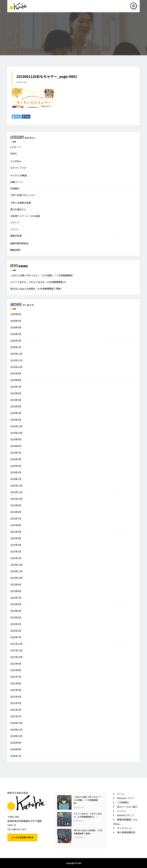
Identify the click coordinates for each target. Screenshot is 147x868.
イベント (122, 811)
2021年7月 (16, 677)
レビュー (15, 229)
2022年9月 (16, 584)
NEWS (13, 153)
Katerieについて (126, 798)
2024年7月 (16, 453)
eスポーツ (15, 147)
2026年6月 (16, 314)
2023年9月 (16, 505)
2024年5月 (16, 459)
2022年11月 (16, 571)
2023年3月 (16, 545)
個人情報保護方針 (126, 832)
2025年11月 (16, 360)
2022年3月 (16, 624)
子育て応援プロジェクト (23, 195)
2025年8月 (16, 380)
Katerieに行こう (126, 815)
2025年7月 (16, 387)
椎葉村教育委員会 (19, 243)
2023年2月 (16, 551)
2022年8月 (16, 591)
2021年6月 (16, 683)
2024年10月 (16, 433)
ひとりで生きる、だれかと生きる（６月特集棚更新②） (39, 282)
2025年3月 (16, 413)
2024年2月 (16, 472)
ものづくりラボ (18, 168)
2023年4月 (16, 538)
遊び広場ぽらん (18, 209)
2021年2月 (16, 710)
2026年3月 (16, 334)
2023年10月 (16, 499)
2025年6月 (16, 393)
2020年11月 (16, 730)
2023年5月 (16, 532)
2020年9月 (16, 743)
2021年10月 (16, 657)
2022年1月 (16, 637)
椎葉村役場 (16, 236)
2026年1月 (16, 347)
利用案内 (15, 188)
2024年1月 (16, 479)
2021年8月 (16, 670)
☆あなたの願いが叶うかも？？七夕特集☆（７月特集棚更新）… (88, 800)
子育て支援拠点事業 (21, 203)
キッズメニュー (125, 828)
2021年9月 (16, 664)
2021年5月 (16, 690)
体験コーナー (17, 182)
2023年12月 (16, 486)
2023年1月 (16, 558)
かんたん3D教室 (19, 175)
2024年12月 (16, 426)
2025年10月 (16, 367)
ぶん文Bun (16, 161)
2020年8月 (16, 749)
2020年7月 (16, 756)
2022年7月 (16, 598)
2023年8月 (16, 512)
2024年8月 (16, 446)
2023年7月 (16, 518)
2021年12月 (16, 644)
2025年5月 (16, 400)
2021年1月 (16, 716)
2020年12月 (16, 723)
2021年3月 (16, 703)
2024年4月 (16, 466)
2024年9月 (16, 439)
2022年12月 (16, 565)
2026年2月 (16, 341)
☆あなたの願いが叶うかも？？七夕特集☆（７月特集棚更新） (42, 275)
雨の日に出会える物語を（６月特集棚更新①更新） (37, 289)
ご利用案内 (123, 802)
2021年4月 (16, 697)
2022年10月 (16, 578)
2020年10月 (16, 736)
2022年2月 (16, 631)
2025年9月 (16, 373)
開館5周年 (15, 250)
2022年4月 (16, 617)
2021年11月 (16, 650)
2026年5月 (16, 321)
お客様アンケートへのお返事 (25, 216)
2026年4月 (16, 327)
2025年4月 (16, 406)
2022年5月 (16, 611)
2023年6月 (16, 525)
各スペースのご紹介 (127, 807)
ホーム (121, 794)
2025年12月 (16, 354)
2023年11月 (16, 492)
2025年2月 (16, 420)
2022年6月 (16, 604)
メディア (15, 222)
